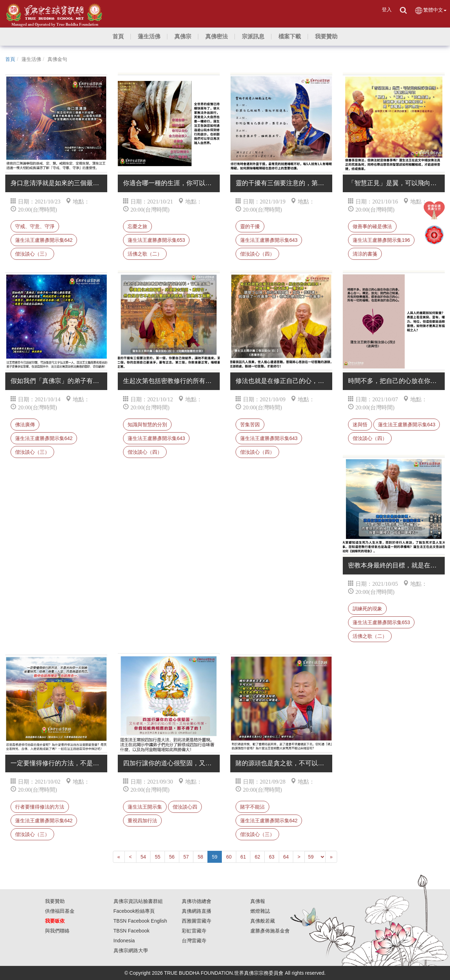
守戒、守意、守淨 (35, 226)
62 (257, 857)
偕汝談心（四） (257, 254)
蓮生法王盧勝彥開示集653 (156, 240)
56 (172, 857)
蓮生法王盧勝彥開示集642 (44, 240)
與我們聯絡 (57, 931)
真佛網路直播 (197, 911)
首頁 (10, 59)
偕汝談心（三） (32, 254)
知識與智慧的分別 (147, 425)
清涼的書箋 (365, 254)
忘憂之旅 (137, 226)
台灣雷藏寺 (194, 941)
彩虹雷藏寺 (194, 931)
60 (229, 857)
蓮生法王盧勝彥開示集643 (269, 240)
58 (200, 857)
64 (286, 857)
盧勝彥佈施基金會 (270, 931)
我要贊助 (55, 901)
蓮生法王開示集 (145, 807)
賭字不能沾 (252, 807)
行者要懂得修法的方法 (40, 807)
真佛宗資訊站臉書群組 (138, 901)
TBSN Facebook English (140, 921)
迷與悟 (360, 425)
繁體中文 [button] (430, 10)
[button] (149, 37)
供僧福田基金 (60, 911)
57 (186, 857)
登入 (387, 10)
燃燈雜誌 (260, 911)
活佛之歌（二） (145, 254)
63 (272, 857)
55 (157, 857)
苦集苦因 (250, 425)
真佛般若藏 (263, 921)
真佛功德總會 (197, 901)
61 (243, 857)
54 (143, 857)
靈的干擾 (250, 226)
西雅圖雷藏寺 (197, 921)
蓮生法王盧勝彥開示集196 (381, 240)
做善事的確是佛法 (372, 226)
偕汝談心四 (185, 807)
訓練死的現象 (367, 609)
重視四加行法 (142, 821)
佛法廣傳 (25, 425)
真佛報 (258, 901)
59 (215, 857)
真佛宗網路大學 (131, 950)
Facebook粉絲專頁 (134, 911)
